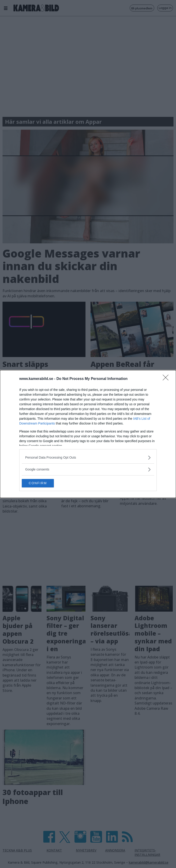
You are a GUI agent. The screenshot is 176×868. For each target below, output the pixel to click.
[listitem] (88, 457)
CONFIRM (43, 483)
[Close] (167, 379)
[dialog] (88, 434)
